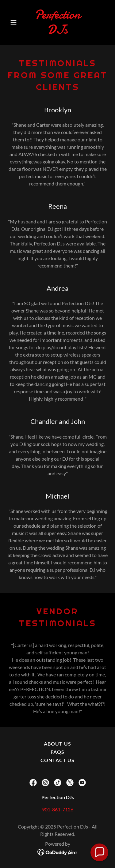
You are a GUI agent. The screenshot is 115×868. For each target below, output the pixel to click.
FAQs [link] (57, 752)
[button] (15, 22)
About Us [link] (57, 744)
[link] (57, 32)
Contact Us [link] (57, 760)
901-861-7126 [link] (58, 809)
